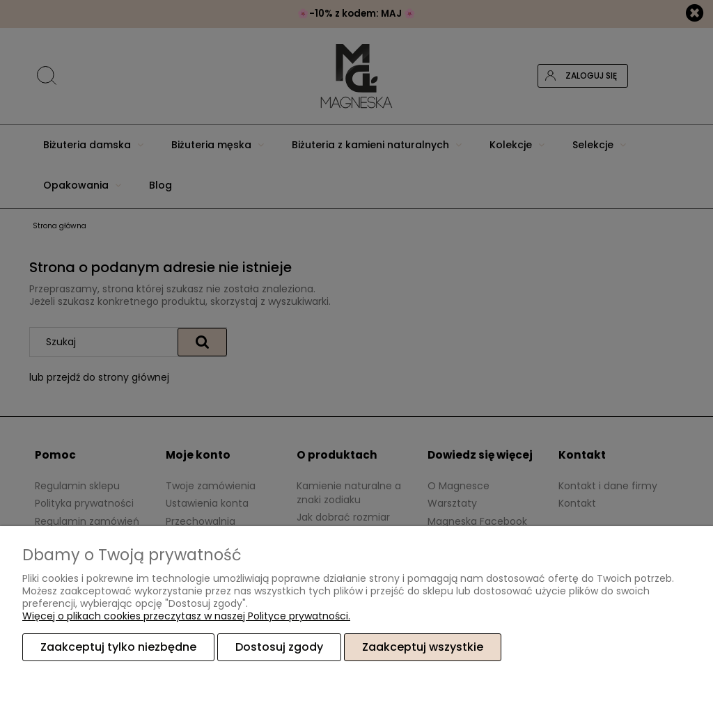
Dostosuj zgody (279, 647)
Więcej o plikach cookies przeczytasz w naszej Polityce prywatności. (186, 616)
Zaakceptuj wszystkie (423, 647)
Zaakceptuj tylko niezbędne (118, 647)
